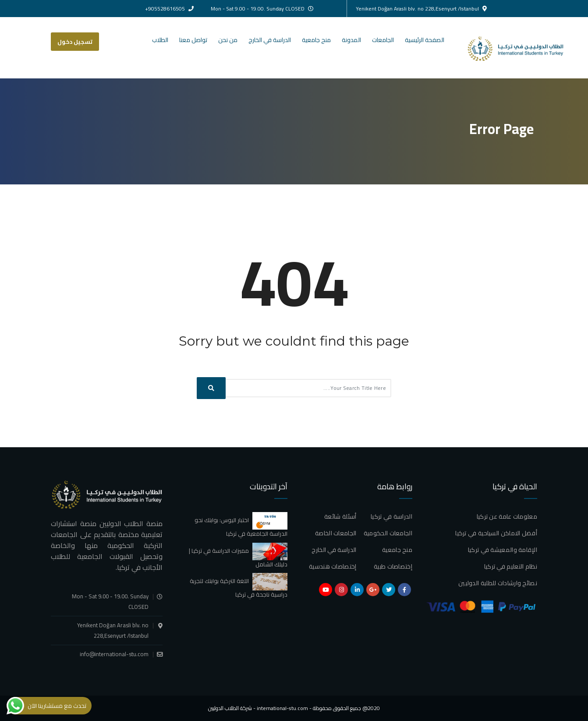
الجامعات (383, 40)
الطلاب (160, 40)
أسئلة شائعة (340, 516)
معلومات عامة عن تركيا (507, 516)
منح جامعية (316, 40)
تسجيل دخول (75, 42)
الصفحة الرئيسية (425, 40)
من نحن (228, 40)
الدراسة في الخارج (270, 40)
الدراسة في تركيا (391, 516)
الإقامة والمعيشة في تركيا (503, 550)
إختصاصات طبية (393, 566)
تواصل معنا (193, 40)
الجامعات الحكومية (388, 533)
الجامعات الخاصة (336, 533)
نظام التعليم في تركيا (511, 566)
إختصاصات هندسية (333, 566)
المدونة (351, 40)
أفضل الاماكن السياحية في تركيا (496, 533)
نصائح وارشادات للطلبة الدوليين (498, 583)
